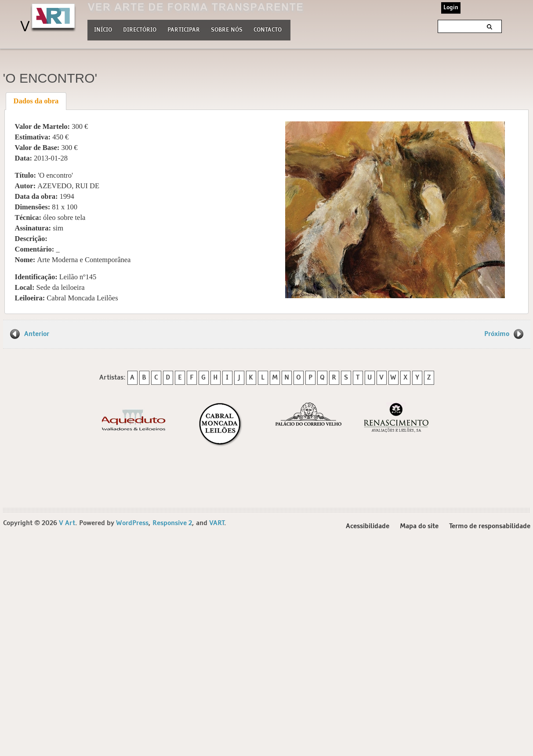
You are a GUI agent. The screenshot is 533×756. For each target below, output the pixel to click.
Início (103, 30)
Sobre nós (227, 29)
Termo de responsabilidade (490, 526)
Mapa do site (419, 526)
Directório (140, 29)
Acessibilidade (368, 526)
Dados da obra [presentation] (36, 101)
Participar (184, 30)
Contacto (268, 30)
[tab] (36, 101)
